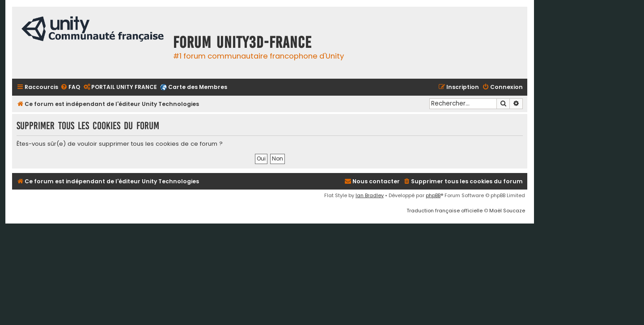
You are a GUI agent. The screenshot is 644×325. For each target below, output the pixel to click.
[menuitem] (70, 87)
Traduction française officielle (445, 211)
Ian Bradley (370, 195)
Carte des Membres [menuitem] (198, 87)
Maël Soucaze (507, 211)
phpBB (433, 195)
